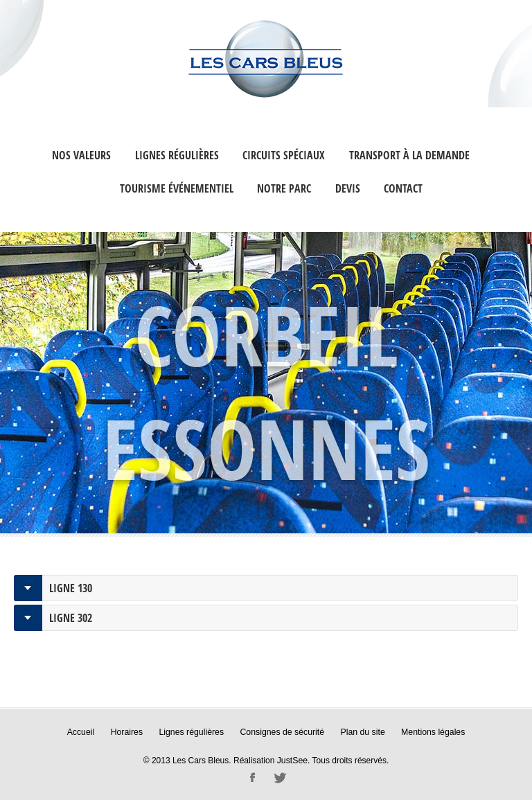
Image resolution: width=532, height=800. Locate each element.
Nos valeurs (81, 155)
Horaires (129, 732)
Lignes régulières (177, 155)
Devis (348, 188)
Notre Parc (284, 188)
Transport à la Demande (409, 155)
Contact (403, 188)
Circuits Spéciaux (284, 155)
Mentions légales (430, 732)
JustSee (292, 760)
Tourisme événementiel (177, 188)
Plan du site (361, 732)
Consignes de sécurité (282, 732)
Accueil (84, 732)
